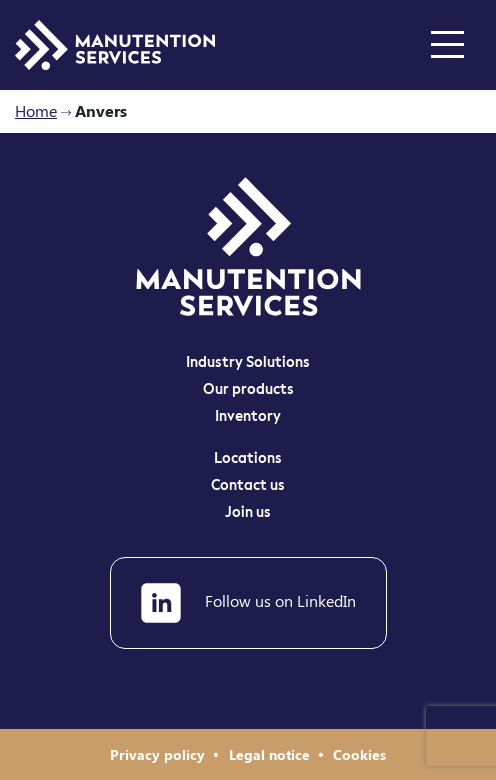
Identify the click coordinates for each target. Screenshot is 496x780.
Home (36, 110)
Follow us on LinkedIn (248, 603)
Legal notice (271, 754)
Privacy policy (159, 754)
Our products (248, 390)
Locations (248, 459)
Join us (248, 513)
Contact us (248, 486)
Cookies (359, 754)
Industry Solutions (248, 363)
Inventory (248, 417)
